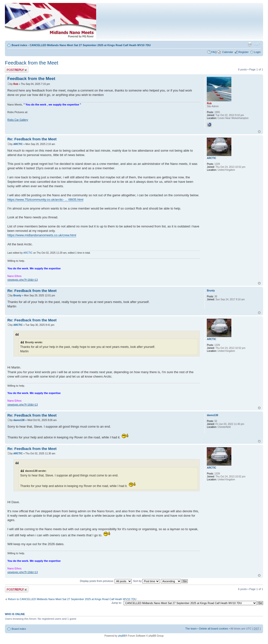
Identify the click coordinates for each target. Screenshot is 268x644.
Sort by (146, 581)
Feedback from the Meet (32, 63)
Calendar (228, 52)
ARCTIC (18, 144)
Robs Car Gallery (18, 120)
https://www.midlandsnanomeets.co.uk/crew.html (42, 235)
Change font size (257, 44)
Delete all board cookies (214, 629)
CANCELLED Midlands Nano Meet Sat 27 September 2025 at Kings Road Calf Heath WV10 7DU (90, 45)
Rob (16, 84)
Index (96, 23)
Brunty (17, 296)
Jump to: (117, 603)
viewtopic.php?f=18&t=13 (23, 280)
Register (244, 52)
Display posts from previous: (106, 581)
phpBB (122, 636)
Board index (19, 45)
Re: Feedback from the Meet (32, 139)
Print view (250, 44)
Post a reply (17, 70)
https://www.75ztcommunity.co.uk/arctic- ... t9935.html (45, 200)
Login (257, 52)
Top (259, 132)
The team (191, 629)
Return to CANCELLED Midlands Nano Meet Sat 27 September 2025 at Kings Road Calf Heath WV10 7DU (72, 599)
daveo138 (19, 420)
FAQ (214, 52)
